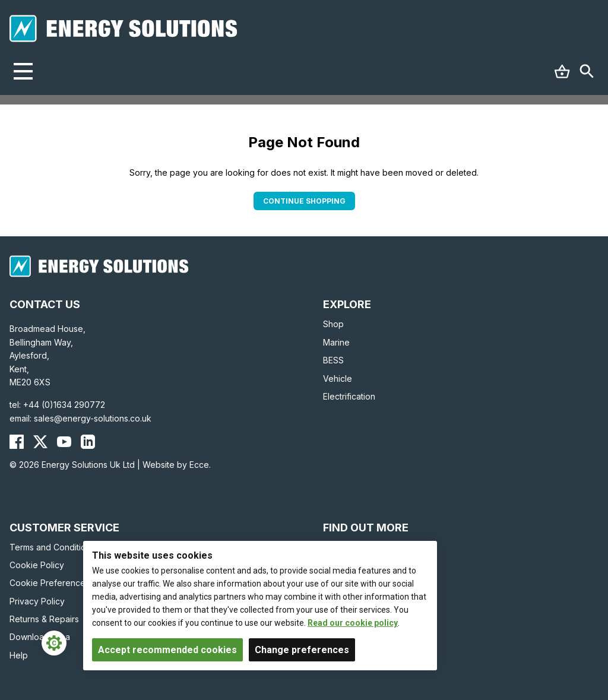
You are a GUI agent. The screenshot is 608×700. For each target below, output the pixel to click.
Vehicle (338, 378)
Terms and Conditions (52, 547)
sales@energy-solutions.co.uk (93, 418)
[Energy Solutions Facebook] (17, 442)
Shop (333, 324)
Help (19, 655)
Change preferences (302, 650)
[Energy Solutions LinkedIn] (88, 442)
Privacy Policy (37, 601)
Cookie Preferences (50, 583)
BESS (333, 360)
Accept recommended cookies (167, 650)
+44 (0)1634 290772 (64, 405)
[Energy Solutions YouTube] (64, 442)
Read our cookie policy (353, 623)
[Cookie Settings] (54, 643)
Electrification (349, 396)
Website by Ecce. (177, 465)
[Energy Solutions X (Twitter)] (40, 442)
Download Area (40, 637)
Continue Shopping (304, 201)
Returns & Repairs (44, 619)
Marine (336, 342)
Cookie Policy (37, 565)
